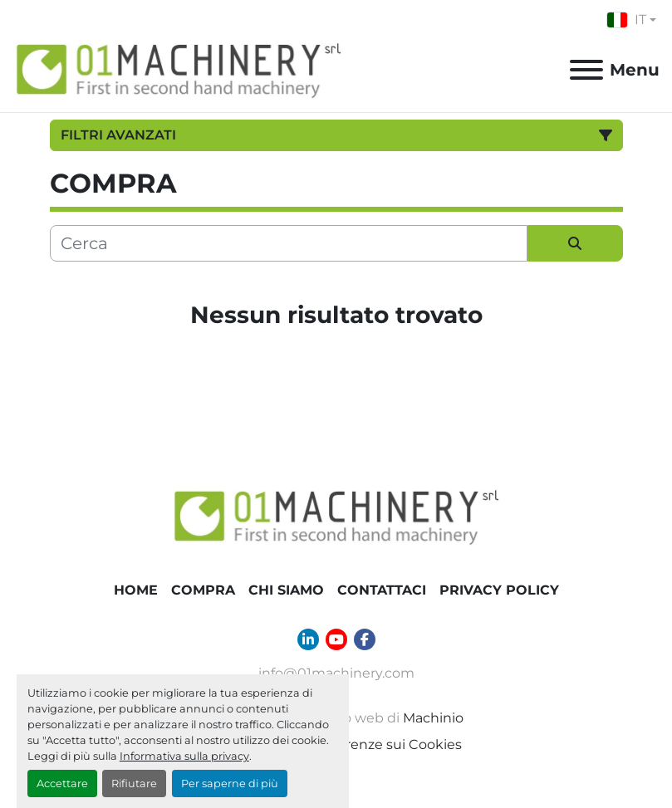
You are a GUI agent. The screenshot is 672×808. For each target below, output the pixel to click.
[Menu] (586, 70)
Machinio (433, 718)
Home (136, 590)
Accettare (62, 784)
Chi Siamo (286, 590)
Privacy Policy (499, 590)
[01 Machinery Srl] (336, 515)
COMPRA (203, 590)
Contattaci (382, 590)
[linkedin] (308, 639)
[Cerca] (289, 243)
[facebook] (365, 639)
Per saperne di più (230, 784)
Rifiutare (134, 784)
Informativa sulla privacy (184, 756)
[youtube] (336, 639)
